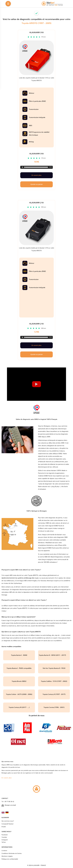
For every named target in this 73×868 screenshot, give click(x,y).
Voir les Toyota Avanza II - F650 (54, 668)
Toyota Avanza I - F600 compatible (19, 668)
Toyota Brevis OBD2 (19, 681)
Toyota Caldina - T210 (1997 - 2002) (54, 681)
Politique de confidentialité (10, 859)
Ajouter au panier (37, 354)
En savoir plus (36, 345)
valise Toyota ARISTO (20, 608)
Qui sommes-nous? (8, 821)
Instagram (5, 840)
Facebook (5, 835)
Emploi (4, 827)
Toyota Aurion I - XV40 (19, 655)
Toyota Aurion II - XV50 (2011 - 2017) (54, 655)
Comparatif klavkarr (8, 824)
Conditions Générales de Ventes (12, 853)
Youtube (4, 837)
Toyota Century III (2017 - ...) (19, 707)
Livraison (4, 851)
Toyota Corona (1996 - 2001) (54, 707)
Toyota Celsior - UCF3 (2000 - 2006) (19, 694)
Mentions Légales (7, 856)
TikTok (4, 842)
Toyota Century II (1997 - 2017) (54, 694)
